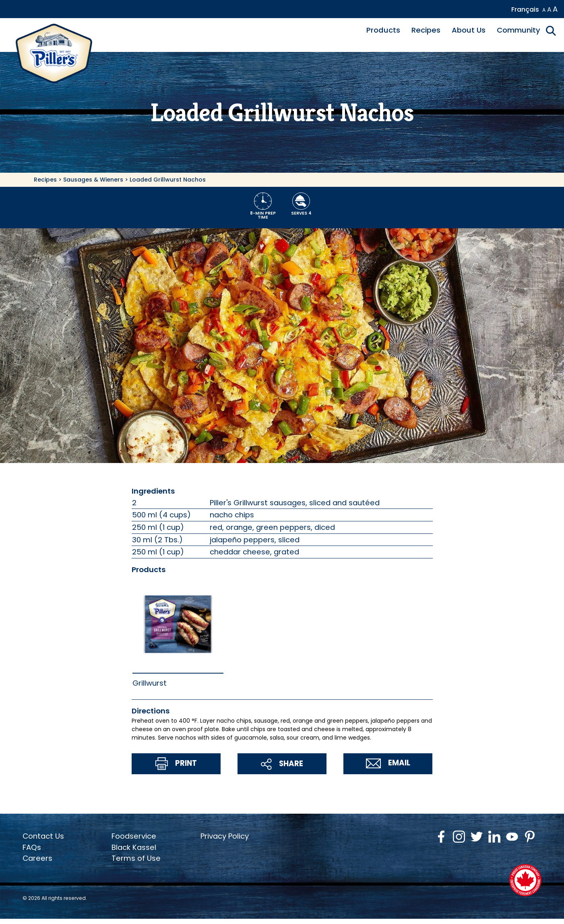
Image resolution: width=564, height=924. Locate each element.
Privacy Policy (225, 836)
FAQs (32, 847)
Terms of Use (136, 858)
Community (519, 30)
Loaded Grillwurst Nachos (168, 180)
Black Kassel (134, 847)
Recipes (426, 30)
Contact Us (43, 836)
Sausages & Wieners (93, 180)
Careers (37, 858)
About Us (469, 30)
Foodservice (134, 836)
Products (383, 30)
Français (525, 9)
